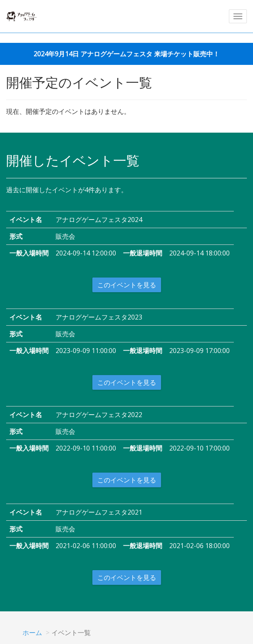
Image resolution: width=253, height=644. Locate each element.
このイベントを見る (127, 285)
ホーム (32, 633)
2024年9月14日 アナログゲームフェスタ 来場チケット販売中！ (126, 54)
